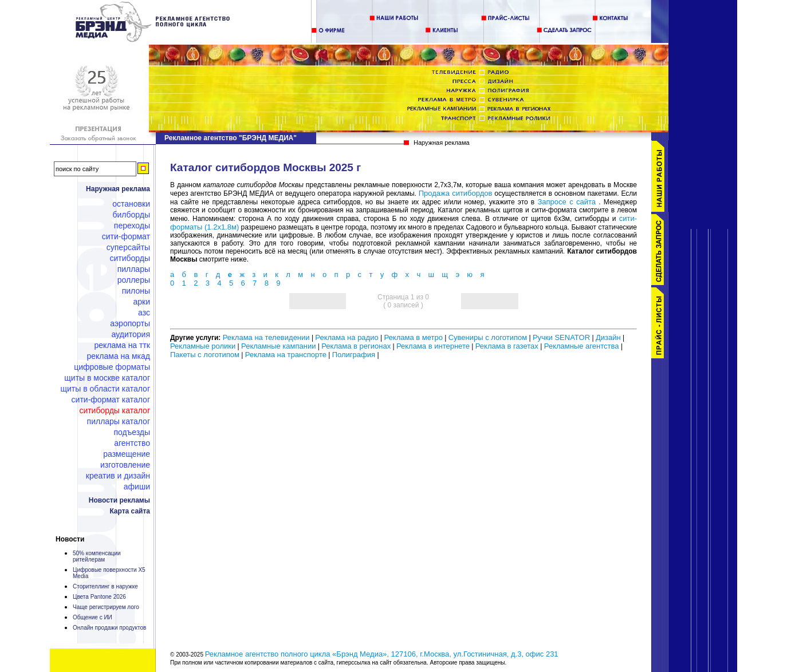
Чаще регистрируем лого (106, 607)
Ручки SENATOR (561, 337)
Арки (141, 302)
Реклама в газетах (508, 346)
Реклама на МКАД (118, 356)
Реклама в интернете (433, 346)
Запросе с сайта (566, 202)
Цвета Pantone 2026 (99, 597)
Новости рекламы (119, 500)
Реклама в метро (413, 337)
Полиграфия (354, 355)
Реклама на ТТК (122, 345)
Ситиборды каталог (115, 410)
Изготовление (125, 465)
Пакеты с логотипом (205, 355)
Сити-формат (126, 236)
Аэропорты (130, 323)
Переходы (132, 226)
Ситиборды (130, 258)
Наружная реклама (118, 189)
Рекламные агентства (583, 346)
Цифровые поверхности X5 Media (109, 573)
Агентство (132, 443)
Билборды (131, 215)
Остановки (131, 204)
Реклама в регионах (356, 346)
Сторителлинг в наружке (105, 586)
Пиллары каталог (119, 421)
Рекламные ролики (203, 346)
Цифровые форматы (112, 367)
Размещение (127, 454)
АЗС (144, 313)
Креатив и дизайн (118, 476)
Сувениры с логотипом (488, 337)
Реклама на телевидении (266, 337)
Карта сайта (130, 511)
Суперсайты (128, 247)
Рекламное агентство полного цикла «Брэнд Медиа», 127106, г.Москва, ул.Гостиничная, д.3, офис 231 (382, 654)
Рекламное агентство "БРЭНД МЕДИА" (231, 138)
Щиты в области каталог (105, 389)
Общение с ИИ (93, 617)
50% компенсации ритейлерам (97, 556)
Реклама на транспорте (286, 355)
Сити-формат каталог (111, 400)
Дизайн (608, 337)
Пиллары (134, 269)
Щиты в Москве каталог (107, 378)
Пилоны (136, 291)
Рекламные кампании (278, 346)
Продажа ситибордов (456, 193)
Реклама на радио (347, 337)
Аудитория (131, 334)
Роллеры (134, 280)
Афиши (137, 487)
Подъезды (132, 432)
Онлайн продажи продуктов (109, 628)
